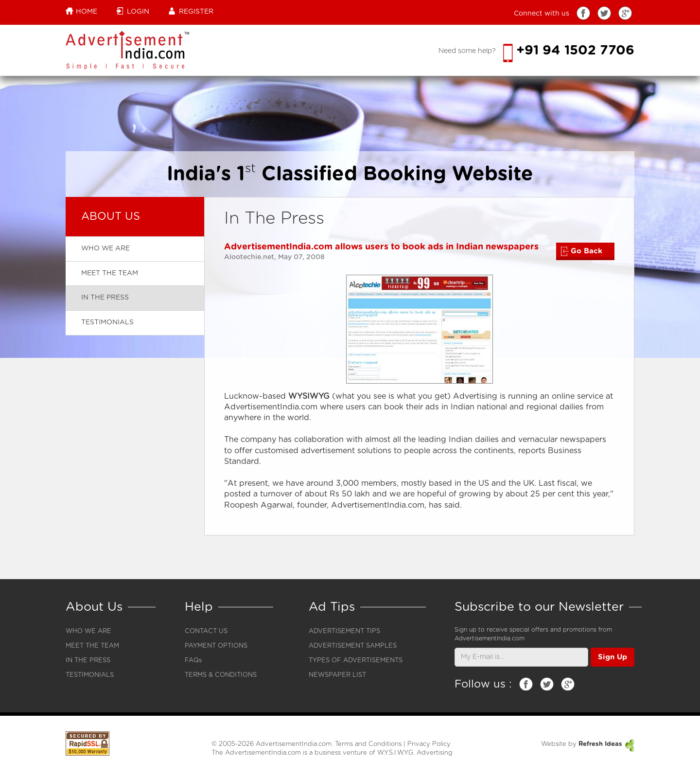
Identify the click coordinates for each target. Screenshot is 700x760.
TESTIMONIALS (90, 675)
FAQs (193, 661)
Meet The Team (110, 273)
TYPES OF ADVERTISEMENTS (356, 661)
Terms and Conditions (368, 744)
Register (191, 11)
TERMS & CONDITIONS (221, 675)
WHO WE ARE (88, 631)
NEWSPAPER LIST (337, 675)
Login (133, 11)
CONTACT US (206, 631)
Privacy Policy (429, 744)
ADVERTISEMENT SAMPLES (353, 646)
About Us (111, 216)
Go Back (582, 252)
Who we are (105, 248)
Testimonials (107, 322)
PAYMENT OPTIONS (216, 646)
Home (81, 11)
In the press (105, 298)
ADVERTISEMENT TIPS (344, 631)
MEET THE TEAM (92, 646)
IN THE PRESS (88, 661)
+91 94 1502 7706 (569, 50)
